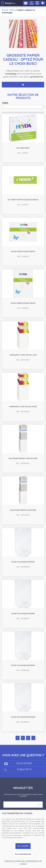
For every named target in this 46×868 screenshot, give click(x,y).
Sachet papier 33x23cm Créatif (23, 251)
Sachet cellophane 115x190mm (23, 614)
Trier (5, 103)
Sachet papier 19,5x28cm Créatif (23, 303)
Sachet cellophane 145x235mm (23, 665)
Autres (13, 10)
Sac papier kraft (23, 148)
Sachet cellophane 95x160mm (23, 562)
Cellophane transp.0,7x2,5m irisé (23, 510)
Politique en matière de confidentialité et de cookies (23, 862)
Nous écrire (18, 763)
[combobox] (23, 107)
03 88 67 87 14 (18, 769)
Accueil (5, 10)
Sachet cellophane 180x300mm (23, 717)
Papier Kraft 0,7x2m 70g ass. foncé (23, 407)
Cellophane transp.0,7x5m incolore (23, 458)
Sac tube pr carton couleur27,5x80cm (23, 200)
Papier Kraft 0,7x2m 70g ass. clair (23, 355)
